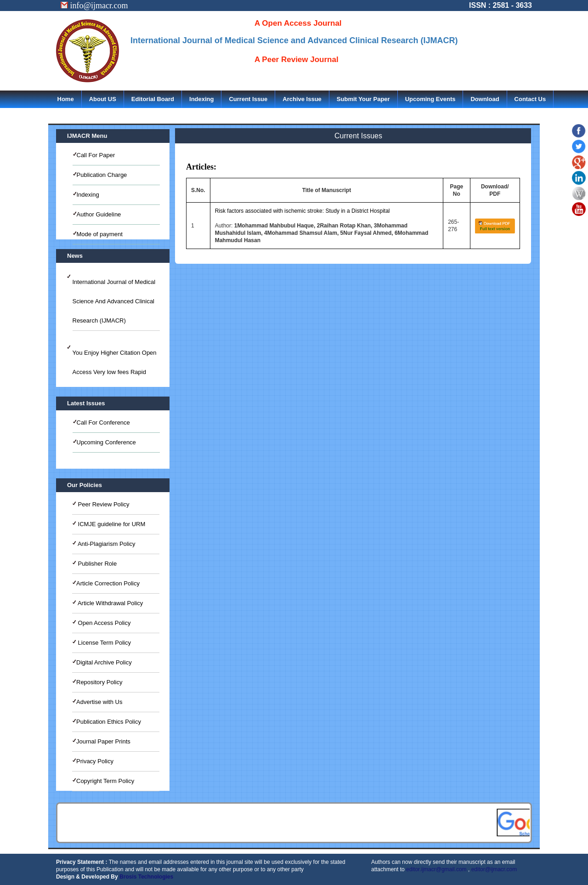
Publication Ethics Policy (109, 722)
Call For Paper (96, 155)
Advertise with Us (99, 702)
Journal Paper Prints (103, 741)
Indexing (201, 99)
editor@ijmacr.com (494, 869)
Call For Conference (103, 423)
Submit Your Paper (363, 99)
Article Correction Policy (108, 583)
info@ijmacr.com (94, 6)
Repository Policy (99, 682)
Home (66, 99)
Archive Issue (302, 99)
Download (485, 99)
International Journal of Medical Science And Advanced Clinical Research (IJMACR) (114, 301)
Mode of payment (100, 234)
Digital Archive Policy (104, 662)
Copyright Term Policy (105, 781)
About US (103, 99)
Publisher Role (96, 564)
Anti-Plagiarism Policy (106, 544)
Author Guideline (99, 214)
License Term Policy (104, 643)
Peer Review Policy (103, 504)
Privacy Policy (95, 761)
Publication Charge (102, 175)
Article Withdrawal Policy (110, 603)
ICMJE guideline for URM (111, 524)
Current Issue (248, 99)
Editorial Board (153, 99)
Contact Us (530, 99)
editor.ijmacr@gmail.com (436, 869)
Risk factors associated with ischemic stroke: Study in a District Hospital (302, 211)
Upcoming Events (430, 99)
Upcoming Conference (106, 442)
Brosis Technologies (146, 877)
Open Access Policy (104, 623)
